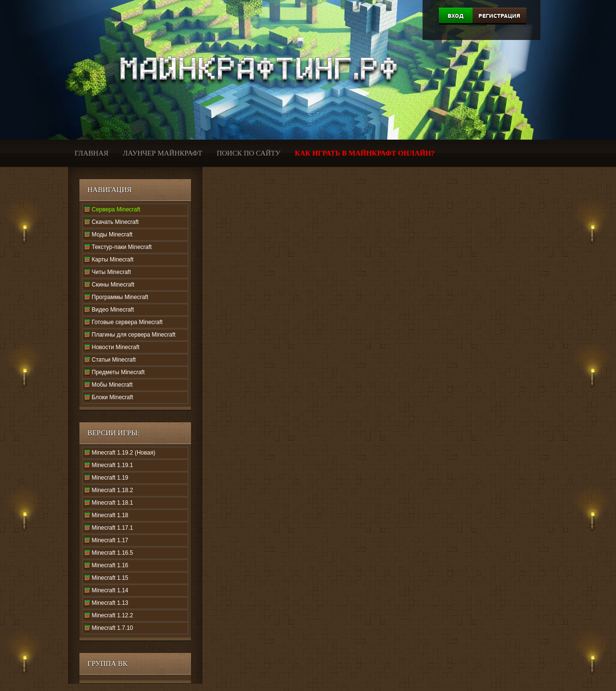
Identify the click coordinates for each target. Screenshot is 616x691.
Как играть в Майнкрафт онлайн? (365, 153)
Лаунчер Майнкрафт (162, 153)
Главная (91, 153)
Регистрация (499, 16)
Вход (456, 16)
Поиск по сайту (248, 153)
